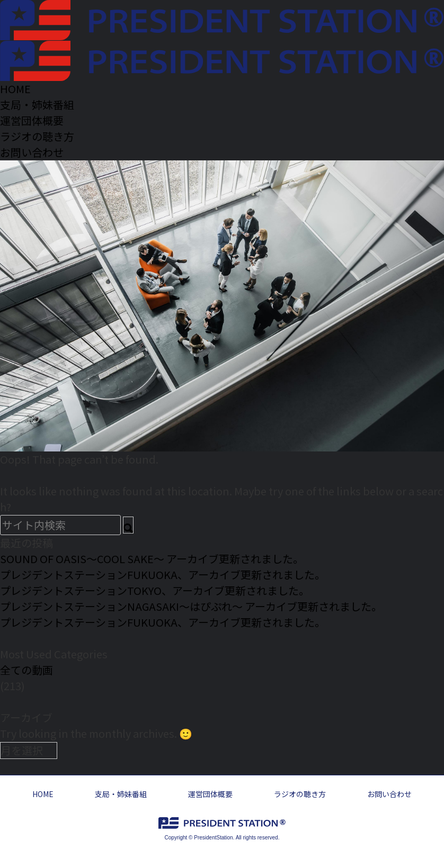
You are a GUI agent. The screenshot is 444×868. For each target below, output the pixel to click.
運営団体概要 (210, 794)
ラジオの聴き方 (300, 794)
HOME (43, 794)
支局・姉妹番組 (121, 794)
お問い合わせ (389, 794)
